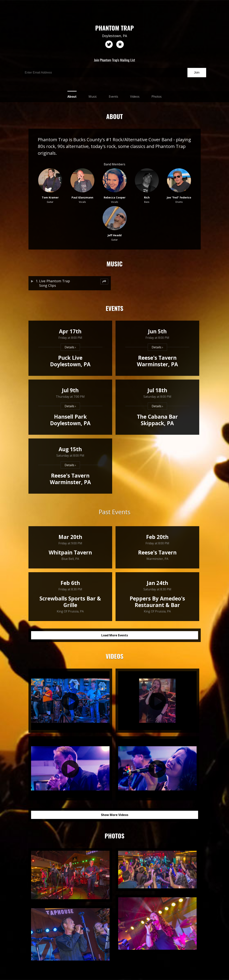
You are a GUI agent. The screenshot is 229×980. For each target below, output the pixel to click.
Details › (70, 347)
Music (93, 97)
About (72, 97)
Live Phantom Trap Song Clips (55, 283)
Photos (157, 97)
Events (113, 97)
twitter (109, 45)
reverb (120, 45)
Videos (135, 97)
